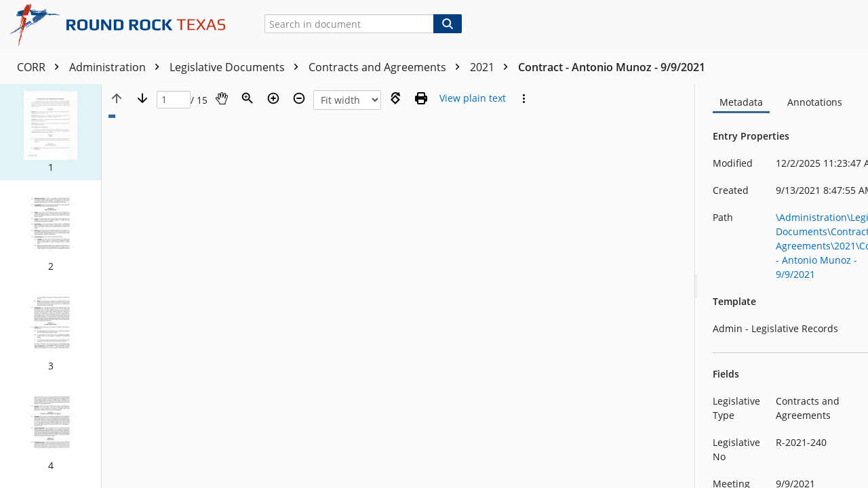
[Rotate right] (395, 98)
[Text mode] (473, 98)
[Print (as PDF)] (421, 98)
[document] (783, 286)
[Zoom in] (273, 98)
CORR (41, 67)
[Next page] (142, 98)
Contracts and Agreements (388, 67)
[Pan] (222, 98)
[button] (51, 132)
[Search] (448, 24)
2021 (492, 67)
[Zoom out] (299, 98)
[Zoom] (248, 98)
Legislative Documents (237, 67)
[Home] (123, 25)
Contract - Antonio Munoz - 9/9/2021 (612, 67)
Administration (118, 67)
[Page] (174, 100)
